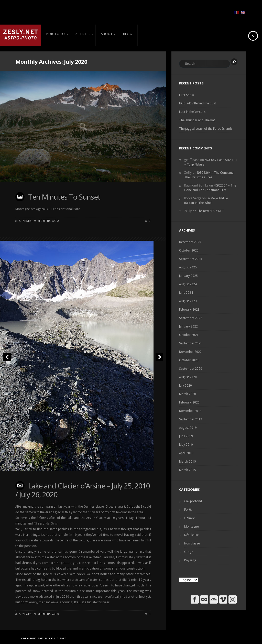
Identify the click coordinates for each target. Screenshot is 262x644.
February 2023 (189, 310)
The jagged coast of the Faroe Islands (206, 129)
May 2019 (186, 445)
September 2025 (191, 259)
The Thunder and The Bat (197, 120)
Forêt (188, 510)
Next (159, 357)
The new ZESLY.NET (210, 211)
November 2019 (190, 411)
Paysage (190, 560)
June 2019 (186, 436)
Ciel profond (193, 501)
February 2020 (189, 402)
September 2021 (191, 343)
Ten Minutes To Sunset (64, 197)
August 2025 (188, 267)
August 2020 (188, 377)
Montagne (191, 527)
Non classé (192, 543)
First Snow (187, 95)
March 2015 (188, 470)
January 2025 (188, 276)
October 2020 (189, 360)
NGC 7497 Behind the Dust (198, 103)
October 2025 (189, 250)
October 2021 (189, 335)
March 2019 (188, 462)
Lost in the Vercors (192, 112)
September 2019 (191, 419)
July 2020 (185, 386)
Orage (189, 552)
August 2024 (188, 284)
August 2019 (188, 428)
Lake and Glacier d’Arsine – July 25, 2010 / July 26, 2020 (83, 490)
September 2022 (191, 318)
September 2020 (191, 369)
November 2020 (190, 352)
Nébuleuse (191, 535)
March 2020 (188, 394)
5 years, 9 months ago (39, 221)
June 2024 (186, 293)
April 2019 (186, 453)
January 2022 (188, 326)
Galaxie (189, 518)
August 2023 (188, 301)
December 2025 (190, 242)
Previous (7, 357)
